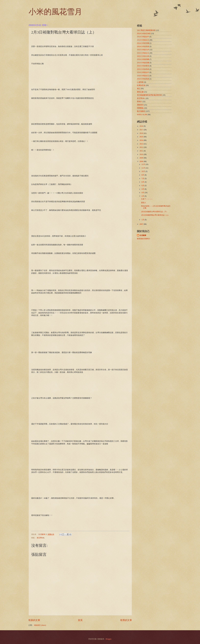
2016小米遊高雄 (143, 79)
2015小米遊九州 (143, 50)
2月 (143, 196)
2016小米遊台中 (143, 72)
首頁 (80, 620)
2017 (142, 130)
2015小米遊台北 (143, 53)
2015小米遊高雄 (143, 69)
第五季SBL (41, 538)
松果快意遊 (141, 85)
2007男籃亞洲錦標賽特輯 (146, 30)
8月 (143, 175)
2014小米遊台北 (143, 40)
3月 (143, 193)
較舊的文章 (126, 620)
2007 (142, 224)
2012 (142, 147)
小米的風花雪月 (55, 12)
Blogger (109, 639)
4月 (143, 189)
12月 (143, 164)
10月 (143, 171)
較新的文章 (34, 620)
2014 (142, 140)
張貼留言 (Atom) (40, 625)
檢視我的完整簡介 (144, 239)
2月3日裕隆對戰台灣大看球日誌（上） (155, 215)
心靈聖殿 (140, 82)
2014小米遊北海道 (144, 33)
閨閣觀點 (140, 108)
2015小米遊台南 (143, 56)
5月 (143, 186)
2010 (142, 154)
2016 (142, 133)
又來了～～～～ (147, 199)
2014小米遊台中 (143, 37)
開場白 (139, 102)
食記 (139, 89)
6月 (143, 182)
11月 (143, 168)
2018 (142, 126)
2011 (142, 151)
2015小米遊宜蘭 (143, 63)
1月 (143, 220)
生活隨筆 (143, 235)
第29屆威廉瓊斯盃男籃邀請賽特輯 (149, 95)
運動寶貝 (140, 105)
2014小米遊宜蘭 (143, 43)
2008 (142, 161)
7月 (143, 178)
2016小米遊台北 (143, 76)
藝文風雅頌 (141, 111)
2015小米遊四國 (143, 59)
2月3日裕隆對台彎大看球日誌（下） (154, 212)
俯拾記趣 (140, 92)
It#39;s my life (142, 115)
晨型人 (144, 203)
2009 (142, 158)
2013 (142, 144)
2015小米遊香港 (143, 66)
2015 (142, 137)
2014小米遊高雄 (143, 46)
